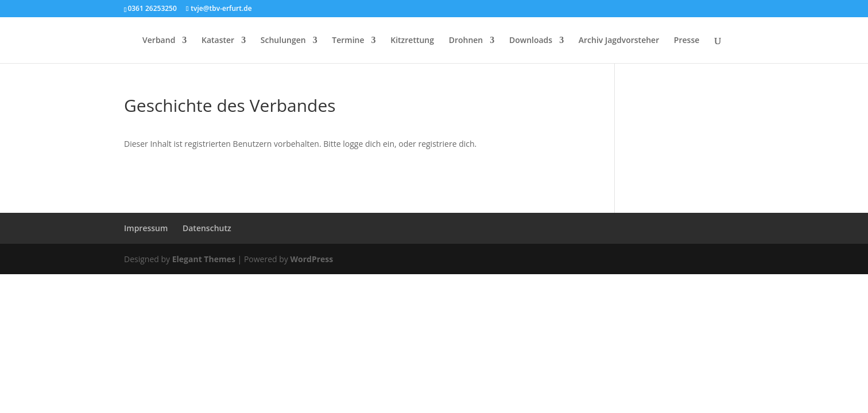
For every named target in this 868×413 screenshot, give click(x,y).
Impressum (146, 228)
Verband (159, 41)
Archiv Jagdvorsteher (619, 41)
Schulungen (283, 41)
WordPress (311, 259)
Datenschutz (207, 228)
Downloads (531, 41)
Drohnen (466, 41)
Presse (687, 41)
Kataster (218, 41)
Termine (348, 41)
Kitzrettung (412, 41)
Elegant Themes (204, 259)
